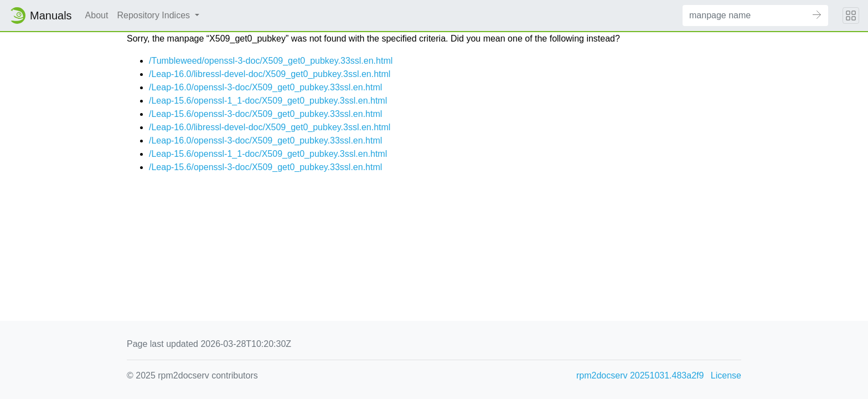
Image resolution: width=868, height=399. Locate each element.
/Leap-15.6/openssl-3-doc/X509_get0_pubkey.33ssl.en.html (265, 114)
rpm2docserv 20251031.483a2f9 (640, 375)
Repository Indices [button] (154, 15)
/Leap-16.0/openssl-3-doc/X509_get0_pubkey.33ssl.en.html (265, 87)
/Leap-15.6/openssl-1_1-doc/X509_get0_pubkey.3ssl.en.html (268, 101)
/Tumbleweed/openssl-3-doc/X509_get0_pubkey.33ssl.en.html (271, 61)
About (97, 15)
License (726, 375)
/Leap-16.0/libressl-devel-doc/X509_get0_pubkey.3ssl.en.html (270, 74)
